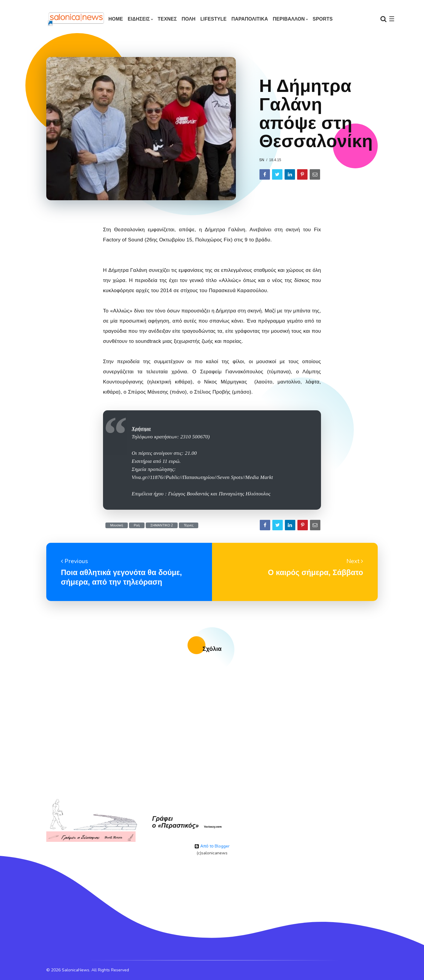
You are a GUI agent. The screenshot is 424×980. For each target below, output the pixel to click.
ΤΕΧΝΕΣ (167, 19)
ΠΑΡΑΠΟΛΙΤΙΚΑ (250, 19)
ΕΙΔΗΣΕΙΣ (139, 19)
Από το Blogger (212, 846)
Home (116, 19)
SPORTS (323, 19)
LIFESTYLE (213, 19)
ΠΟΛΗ (189, 19)
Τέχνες (188, 525)
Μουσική (117, 525)
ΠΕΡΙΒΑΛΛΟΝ (289, 19)
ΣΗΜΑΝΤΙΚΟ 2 (162, 525)
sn (262, 160)
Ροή (137, 525)
